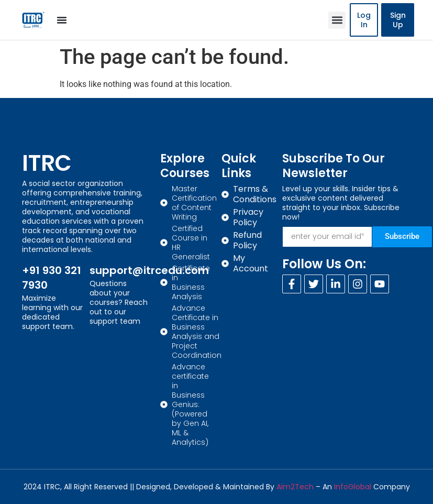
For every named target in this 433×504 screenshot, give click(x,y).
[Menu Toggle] (62, 20)
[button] (337, 20)
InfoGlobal (353, 487)
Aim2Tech (295, 487)
